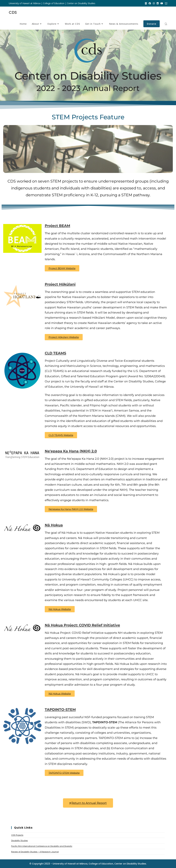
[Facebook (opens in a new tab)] (150, 3)
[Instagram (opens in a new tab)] (154, 3)
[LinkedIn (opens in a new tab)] (158, 3)
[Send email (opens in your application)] (166, 3)
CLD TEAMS (55, 353)
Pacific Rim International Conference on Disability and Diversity (42, 846)
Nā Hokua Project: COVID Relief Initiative (82, 625)
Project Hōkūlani (60, 284)
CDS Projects (17, 835)
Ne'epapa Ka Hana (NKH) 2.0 (71, 451)
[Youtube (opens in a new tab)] (162, 3)
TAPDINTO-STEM (60, 710)
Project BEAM (57, 226)
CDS (13, 12)
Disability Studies (20, 841)
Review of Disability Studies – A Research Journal (35, 852)
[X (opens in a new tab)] (146, 3)
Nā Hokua (54, 525)
